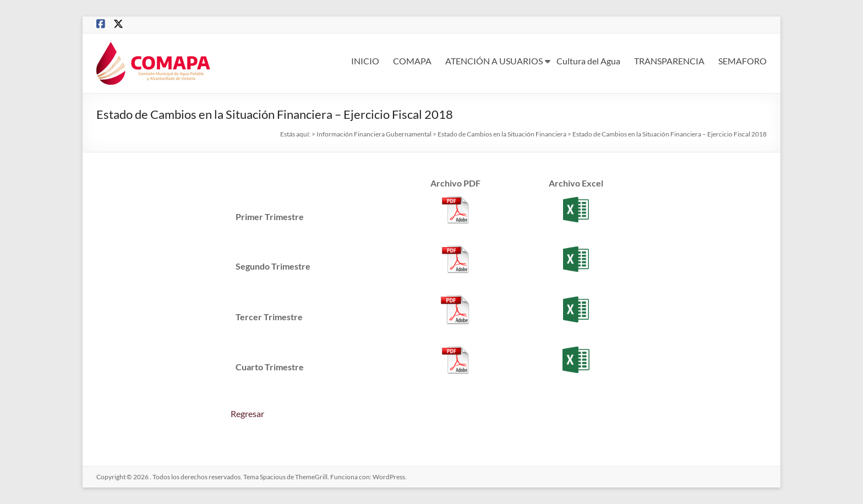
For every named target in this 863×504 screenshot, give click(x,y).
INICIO (365, 61)
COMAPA (412, 61)
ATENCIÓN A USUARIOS (494, 61)
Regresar (247, 413)
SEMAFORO (742, 61)
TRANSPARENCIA (669, 61)
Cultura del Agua (588, 61)
